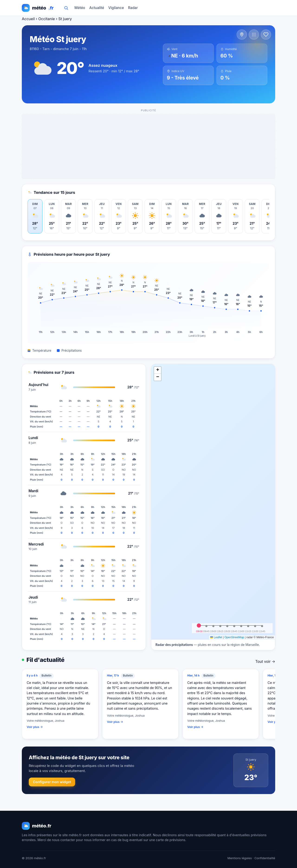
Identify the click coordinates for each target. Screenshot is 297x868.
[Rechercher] (66, 8)
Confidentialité (265, 858)
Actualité (97, 8)
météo (38, 8)
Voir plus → (35, 727)
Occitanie (47, 19)
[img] (213, 502)
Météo (80, 8)
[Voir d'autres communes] (254, 35)
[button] (158, 370)
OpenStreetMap (234, 637)
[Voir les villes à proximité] (242, 35)
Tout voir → (265, 661)
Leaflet (216, 637)
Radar (133, 8)
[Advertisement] (149, 147)
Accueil (28, 19)
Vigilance (116, 8)
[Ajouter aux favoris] (266, 35)
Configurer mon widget (52, 782)
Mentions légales (240, 858)
